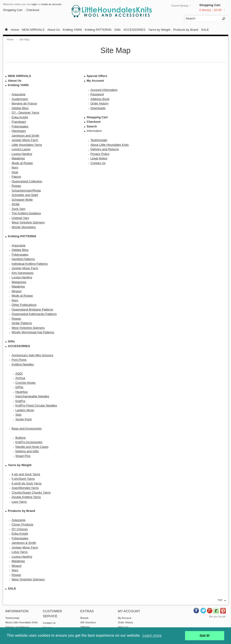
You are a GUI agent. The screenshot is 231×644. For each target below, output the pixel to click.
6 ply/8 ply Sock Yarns (27, 483)
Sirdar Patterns (22, 323)
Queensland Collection (27, 181)
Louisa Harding (22, 154)
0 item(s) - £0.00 (210, 10)
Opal (15, 172)
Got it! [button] (205, 636)
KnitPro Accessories (29, 442)
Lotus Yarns (20, 552)
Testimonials (99, 140)
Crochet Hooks (26, 383)
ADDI (19, 374)
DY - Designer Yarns (26, 113)
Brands (85, 618)
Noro (15, 167)
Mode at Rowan (22, 163)
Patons (16, 177)
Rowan (16, 186)
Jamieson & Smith (24, 543)
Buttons (21, 438)
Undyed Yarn (21, 218)
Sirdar (16, 204)
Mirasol (17, 291)
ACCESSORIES (134, 30)
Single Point (24, 419)
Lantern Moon (25, 410)
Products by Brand (186, 30)
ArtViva (20, 378)
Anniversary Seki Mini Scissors (33, 355)
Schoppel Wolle (22, 200)
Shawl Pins (23, 456)
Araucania (19, 94)
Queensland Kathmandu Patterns (34, 314)
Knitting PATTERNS (98, 30)
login (34, 4)
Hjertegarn (19, 131)
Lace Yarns (19, 502)
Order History (100, 103)
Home (15, 30)
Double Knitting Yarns (26, 497)
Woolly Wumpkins (24, 227)
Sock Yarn (19, 209)
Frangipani (19, 122)
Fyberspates (20, 126)
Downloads (98, 108)
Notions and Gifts (27, 451)
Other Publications (24, 305)
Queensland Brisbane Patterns (32, 309)
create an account (51, 4)
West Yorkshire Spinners (28, 222)
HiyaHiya (22, 392)
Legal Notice (99, 158)
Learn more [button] (152, 635)
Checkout (33, 10)
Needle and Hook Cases (32, 447)
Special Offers (97, 76)
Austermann (20, 99)
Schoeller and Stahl (25, 195)
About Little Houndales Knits (110, 145)
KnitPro (21, 401)
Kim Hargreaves (23, 273)
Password (97, 94)
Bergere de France (24, 103)
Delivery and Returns (105, 149)
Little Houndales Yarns (27, 145)
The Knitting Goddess (26, 213)
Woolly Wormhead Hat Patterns (33, 332)
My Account (95, 81)
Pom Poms (19, 360)
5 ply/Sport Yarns (23, 479)
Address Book (100, 99)
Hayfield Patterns (23, 259)
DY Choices (20, 529)
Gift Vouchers (88, 622)
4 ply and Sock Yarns (26, 474)
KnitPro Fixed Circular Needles (36, 405)
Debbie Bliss (20, 108)
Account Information (104, 90)
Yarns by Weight (159, 30)
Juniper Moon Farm (25, 140)
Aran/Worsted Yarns (25, 488)
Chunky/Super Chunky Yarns (31, 493)
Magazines (19, 282)
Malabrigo (18, 158)
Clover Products (23, 524)
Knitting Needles (23, 364)
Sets (19, 415)
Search (92, 126)
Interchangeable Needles (32, 396)
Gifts (118, 30)
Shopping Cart (210, 5)
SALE (205, 30)
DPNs (19, 387)
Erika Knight (20, 117)
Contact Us (98, 163)
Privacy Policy (100, 154)
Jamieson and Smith (26, 136)
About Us (54, 30)
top (220, 600)
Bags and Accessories (27, 428)
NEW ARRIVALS (33, 30)
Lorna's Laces (21, 149)
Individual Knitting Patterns (30, 264)
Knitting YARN (72, 30)
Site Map (24, 39)
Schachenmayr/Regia (26, 190)
